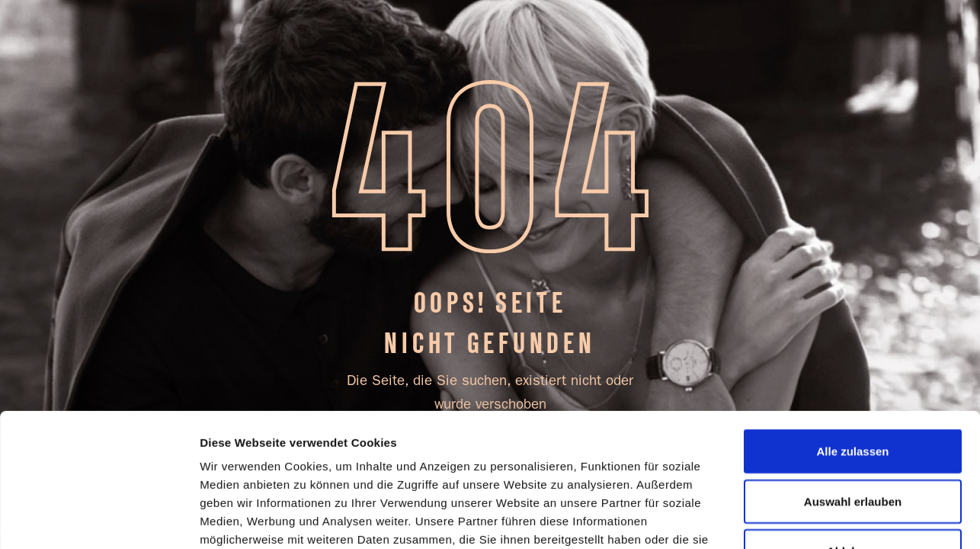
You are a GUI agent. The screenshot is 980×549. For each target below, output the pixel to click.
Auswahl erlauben (853, 376)
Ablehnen (853, 426)
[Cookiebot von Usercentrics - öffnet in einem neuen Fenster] (99, 519)
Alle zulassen (852, 326)
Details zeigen (238, 519)
